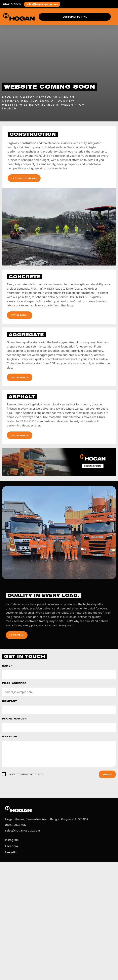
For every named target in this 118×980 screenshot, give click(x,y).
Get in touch (19, 315)
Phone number (14, 719)
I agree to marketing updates (26, 774)
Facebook (12, 846)
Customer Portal (75, 17)
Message (9, 737)
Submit (107, 775)
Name (7, 666)
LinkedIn (11, 852)
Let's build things (24, 178)
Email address (15, 684)
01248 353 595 (12, 4)
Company (9, 701)
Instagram (12, 840)
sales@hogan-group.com (42, 4)
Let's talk (17, 635)
